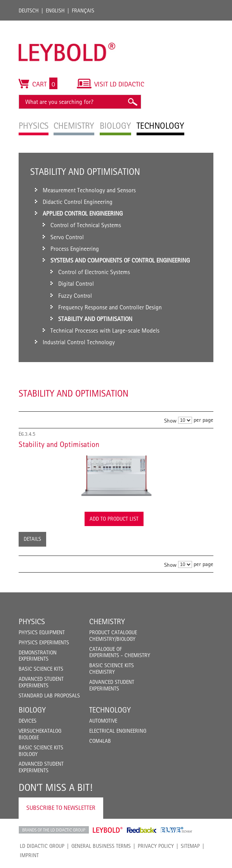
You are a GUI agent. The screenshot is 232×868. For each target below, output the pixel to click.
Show (170, 420)
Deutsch (29, 10)
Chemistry (107, 621)
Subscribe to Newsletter (61, 808)
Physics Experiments (44, 642)
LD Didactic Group (42, 846)
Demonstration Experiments (38, 656)
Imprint (29, 855)
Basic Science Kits (41, 669)
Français (83, 10)
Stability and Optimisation (59, 444)
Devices (28, 721)
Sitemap (190, 846)
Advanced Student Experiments (41, 682)
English (55, 10)
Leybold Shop (108, 830)
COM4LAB (100, 741)
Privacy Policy (156, 846)
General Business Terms (101, 846)
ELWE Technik (177, 830)
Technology (110, 710)
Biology (32, 710)
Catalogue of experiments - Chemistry (120, 652)
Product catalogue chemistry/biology (113, 636)
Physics (32, 621)
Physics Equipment (42, 632)
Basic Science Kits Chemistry (112, 669)
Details (32, 539)
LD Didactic (54, 830)
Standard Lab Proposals (49, 695)
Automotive (103, 721)
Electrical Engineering (118, 731)
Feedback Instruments (142, 830)
